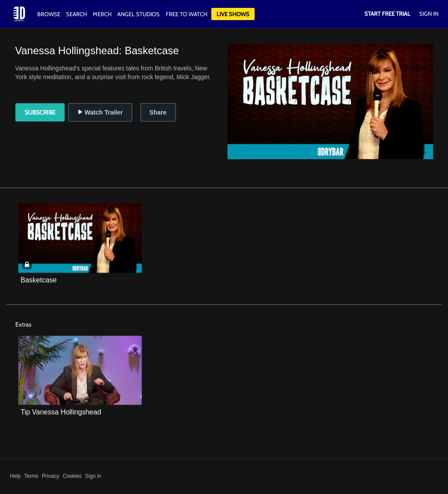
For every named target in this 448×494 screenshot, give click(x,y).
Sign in (93, 476)
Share (158, 112)
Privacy (51, 476)
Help (16, 476)
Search (77, 14)
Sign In (429, 14)
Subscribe (40, 112)
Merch (102, 14)
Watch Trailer (100, 112)
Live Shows (233, 14)
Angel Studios (138, 14)
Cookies (72, 476)
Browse (49, 14)
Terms (31, 476)
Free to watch (187, 14)
